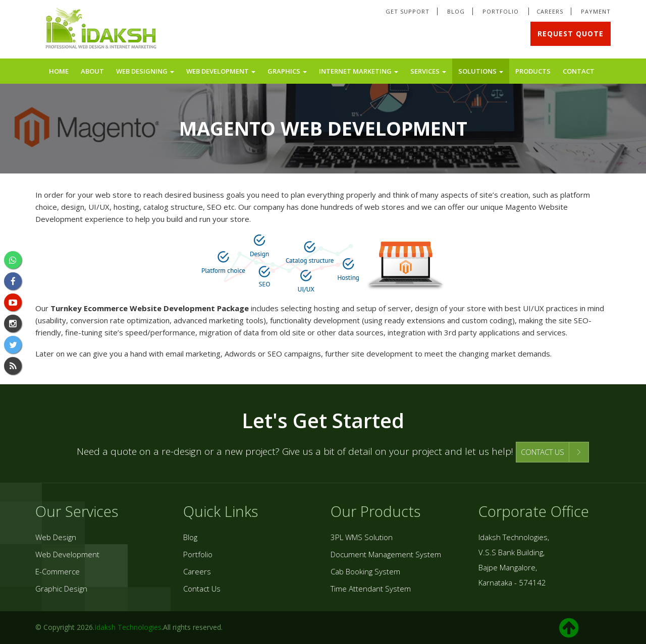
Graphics (287, 71)
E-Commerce (58, 571)
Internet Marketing (359, 71)
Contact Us (202, 589)
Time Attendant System (371, 589)
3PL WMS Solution (362, 537)
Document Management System (386, 554)
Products (533, 71)
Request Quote (571, 34)
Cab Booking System (365, 571)
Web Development (221, 71)
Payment (596, 11)
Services (428, 71)
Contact (579, 71)
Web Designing (145, 71)
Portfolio (502, 11)
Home (59, 71)
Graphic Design (61, 589)
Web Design (56, 537)
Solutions (481, 71)
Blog (456, 11)
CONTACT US (543, 452)
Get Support (408, 11)
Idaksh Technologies (128, 627)
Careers (550, 11)
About (92, 71)
